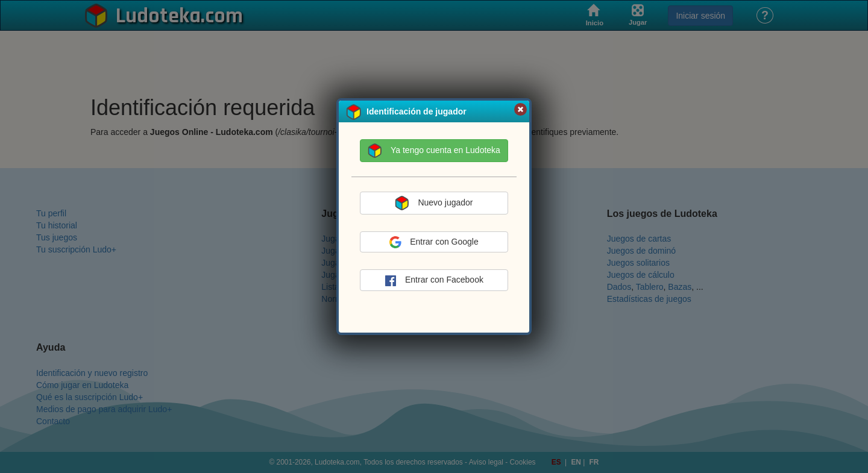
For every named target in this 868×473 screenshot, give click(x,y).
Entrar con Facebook (434, 281)
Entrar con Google (434, 242)
